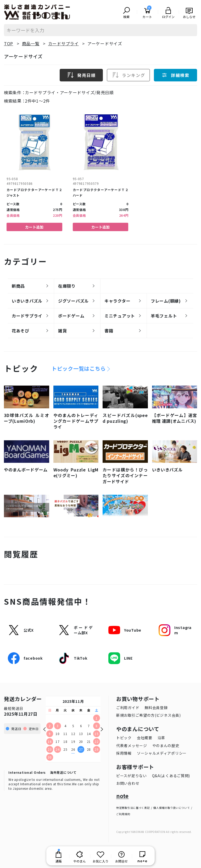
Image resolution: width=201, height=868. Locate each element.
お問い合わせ (128, 783)
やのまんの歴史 (166, 745)
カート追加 (34, 227)
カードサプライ (63, 43)
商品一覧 (31, 43)
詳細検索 (175, 75)
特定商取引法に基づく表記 (133, 807)
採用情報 (124, 753)
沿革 (161, 737)
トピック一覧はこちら (79, 368)
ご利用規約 (123, 814)
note (122, 796)
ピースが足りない (132, 775)
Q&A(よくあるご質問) (171, 775)
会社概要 (145, 737)
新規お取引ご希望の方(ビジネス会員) (149, 715)
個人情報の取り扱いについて (172, 807)
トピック (124, 737)
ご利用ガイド (128, 707)
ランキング (129, 75)
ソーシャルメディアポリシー (162, 753)
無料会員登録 (156, 707)
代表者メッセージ (132, 745)
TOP (9, 43)
